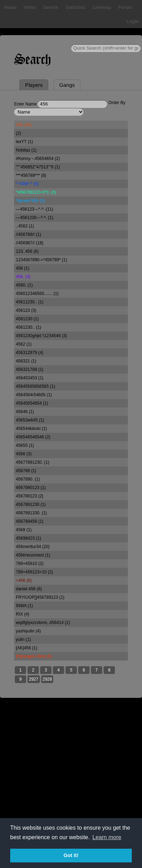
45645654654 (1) (32, 403)
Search (50, 7)
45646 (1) (25, 412)
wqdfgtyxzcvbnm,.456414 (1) (43, 623)
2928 (47, 679)
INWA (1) (24, 606)
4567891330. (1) (31, 513)
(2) (18, 133)
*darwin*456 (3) (30, 201)
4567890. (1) (28, 479)
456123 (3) (26, 310)
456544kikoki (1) (31, 429)
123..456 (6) (27, 251)
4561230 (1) (27, 319)
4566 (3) (24, 454)
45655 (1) (25, 445)
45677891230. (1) (33, 462)
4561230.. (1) (28, 327)
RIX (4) (23, 614)
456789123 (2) (30, 496)
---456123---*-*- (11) (35, 209)
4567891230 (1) (31, 504)
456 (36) (24, 125)
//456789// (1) (28, 234)
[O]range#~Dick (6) (34, 656)
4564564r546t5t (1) (34, 395)
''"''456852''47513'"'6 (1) (38, 167)
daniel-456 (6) (29, 589)
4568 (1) (24, 530)
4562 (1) (24, 344)
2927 (34, 679)
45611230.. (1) (30, 302)
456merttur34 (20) (33, 547)
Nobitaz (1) (26, 150)
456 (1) (23, 268)
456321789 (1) (30, 369)
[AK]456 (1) (27, 648)
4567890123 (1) (31, 488)
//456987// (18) (30, 243)
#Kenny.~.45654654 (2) (38, 159)
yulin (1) (23, 639)
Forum (125, 7)
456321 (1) (26, 361)
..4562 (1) (25, 226)
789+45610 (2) (30, 564)
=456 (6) (24, 580)
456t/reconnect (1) (33, 555)
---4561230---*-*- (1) (35, 218)
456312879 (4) (30, 353)
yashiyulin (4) (28, 631)
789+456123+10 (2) (34, 572)
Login (132, 21)
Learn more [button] (107, 837)
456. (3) (23, 277)
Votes (29, 7)
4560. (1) (24, 285)
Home (10, 7)
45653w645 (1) (30, 420)
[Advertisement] (71, 783)
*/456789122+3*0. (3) (36, 192)
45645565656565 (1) (35, 386)
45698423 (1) (28, 538)
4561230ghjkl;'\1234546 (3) (41, 336)
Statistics (75, 7)
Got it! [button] (71, 855)
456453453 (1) (30, 378)
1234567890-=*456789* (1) (41, 260)
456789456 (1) (30, 521)
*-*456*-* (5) (27, 184)
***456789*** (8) (31, 175)
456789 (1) (26, 471)
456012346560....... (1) (37, 294)
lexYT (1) (24, 142)
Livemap (102, 7)
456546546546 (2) (33, 437)
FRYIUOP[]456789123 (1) (40, 597)
